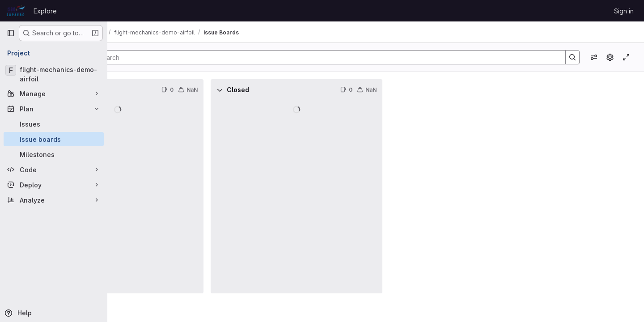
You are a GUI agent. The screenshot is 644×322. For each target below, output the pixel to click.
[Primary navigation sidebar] (11, 33)
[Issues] (54, 124)
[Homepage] (16, 11)
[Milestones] (54, 154)
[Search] (368, 57)
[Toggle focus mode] (626, 57)
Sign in (624, 11)
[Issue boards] (54, 139)
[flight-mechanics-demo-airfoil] (54, 74)
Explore (45, 11)
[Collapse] (127, 90)
